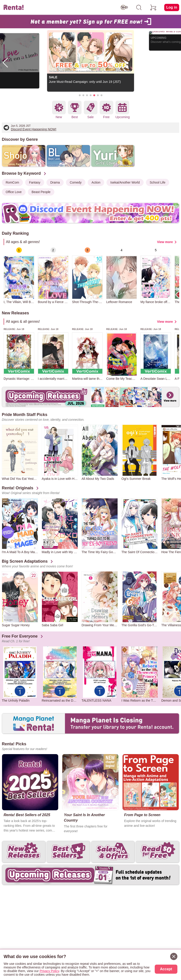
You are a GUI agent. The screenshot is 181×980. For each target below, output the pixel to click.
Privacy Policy (49, 971)
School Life (158, 182)
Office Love (14, 192)
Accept (166, 969)
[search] (139, 7)
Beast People (41, 192)
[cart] (153, 7)
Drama (55, 182)
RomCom (12, 182)
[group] (19, 275)
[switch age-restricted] (124, 7)
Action (96, 182)
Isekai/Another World (125, 182)
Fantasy (35, 182)
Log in (172, 7)
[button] (80, 95)
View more (165, 242)
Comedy (76, 182)
